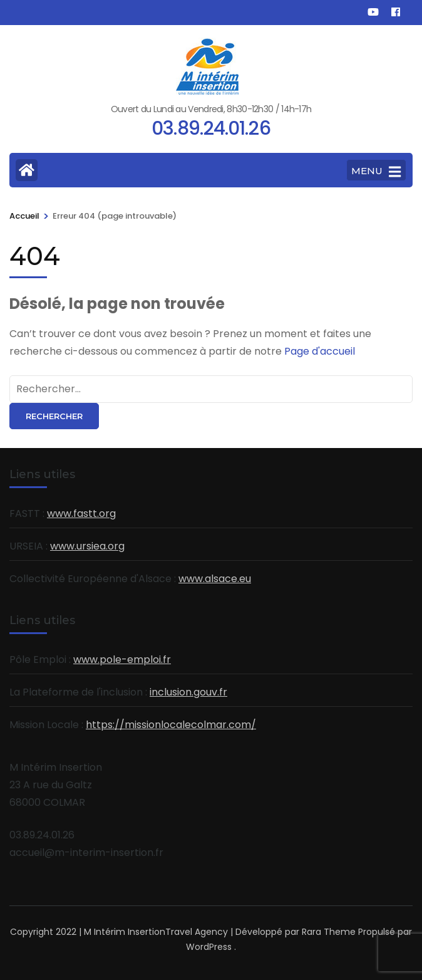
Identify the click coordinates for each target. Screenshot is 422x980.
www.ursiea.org (87, 546)
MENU (376, 172)
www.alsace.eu (215, 579)
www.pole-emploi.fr (122, 659)
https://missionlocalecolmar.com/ (171, 725)
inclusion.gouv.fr (188, 692)
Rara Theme (329, 932)
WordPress (209, 947)
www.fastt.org (81, 513)
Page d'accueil (320, 351)
